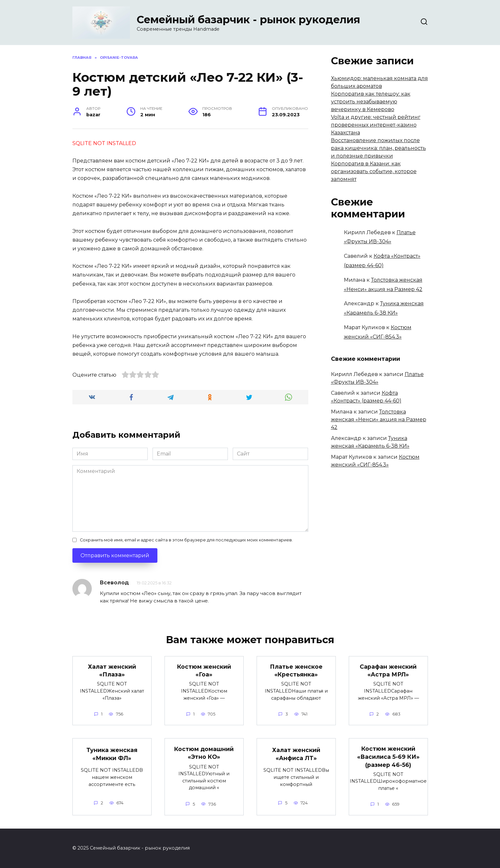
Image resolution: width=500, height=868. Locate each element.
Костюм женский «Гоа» (204, 671)
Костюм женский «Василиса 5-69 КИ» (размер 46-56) (388, 757)
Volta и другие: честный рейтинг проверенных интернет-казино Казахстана (376, 125)
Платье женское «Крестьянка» (296, 671)
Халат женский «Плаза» (112, 671)
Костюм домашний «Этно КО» (204, 753)
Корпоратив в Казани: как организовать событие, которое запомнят (374, 171)
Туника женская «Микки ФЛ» (112, 754)
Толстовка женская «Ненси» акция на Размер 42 (379, 419)
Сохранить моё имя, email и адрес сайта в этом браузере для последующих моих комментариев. (186, 540)
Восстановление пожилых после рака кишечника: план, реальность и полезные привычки (378, 148)
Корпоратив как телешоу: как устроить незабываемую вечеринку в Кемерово (371, 102)
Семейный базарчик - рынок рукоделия (248, 20)
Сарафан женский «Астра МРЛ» (388, 671)
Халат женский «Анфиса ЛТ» (296, 754)
